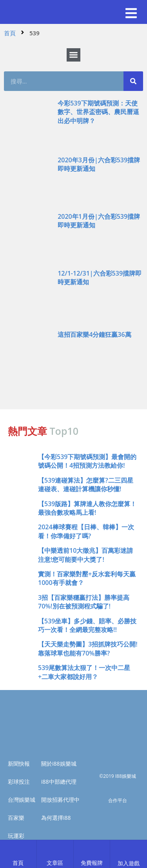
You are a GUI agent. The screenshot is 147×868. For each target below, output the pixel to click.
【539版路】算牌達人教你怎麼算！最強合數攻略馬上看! (87, 508)
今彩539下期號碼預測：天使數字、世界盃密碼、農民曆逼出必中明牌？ (98, 112)
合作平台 (118, 800)
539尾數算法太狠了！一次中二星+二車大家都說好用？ (84, 672)
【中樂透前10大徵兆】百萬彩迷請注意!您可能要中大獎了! (85, 555)
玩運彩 (16, 836)
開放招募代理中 (60, 800)
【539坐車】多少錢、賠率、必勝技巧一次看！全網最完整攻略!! (87, 625)
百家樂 (16, 818)
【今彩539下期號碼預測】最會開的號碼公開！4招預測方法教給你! (87, 461)
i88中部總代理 (59, 782)
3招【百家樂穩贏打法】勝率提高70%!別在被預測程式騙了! (84, 602)
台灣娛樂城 (22, 800)
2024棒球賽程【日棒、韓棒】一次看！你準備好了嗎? (86, 531)
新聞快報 (19, 764)
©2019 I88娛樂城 (118, 776)
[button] (131, 13)
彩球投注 (19, 782)
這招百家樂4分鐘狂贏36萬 (94, 334)
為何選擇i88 (56, 818)
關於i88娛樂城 (59, 764)
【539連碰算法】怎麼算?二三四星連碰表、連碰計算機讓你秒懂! (86, 485)
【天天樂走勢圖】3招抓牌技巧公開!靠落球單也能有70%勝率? (88, 648)
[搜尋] (133, 81)
